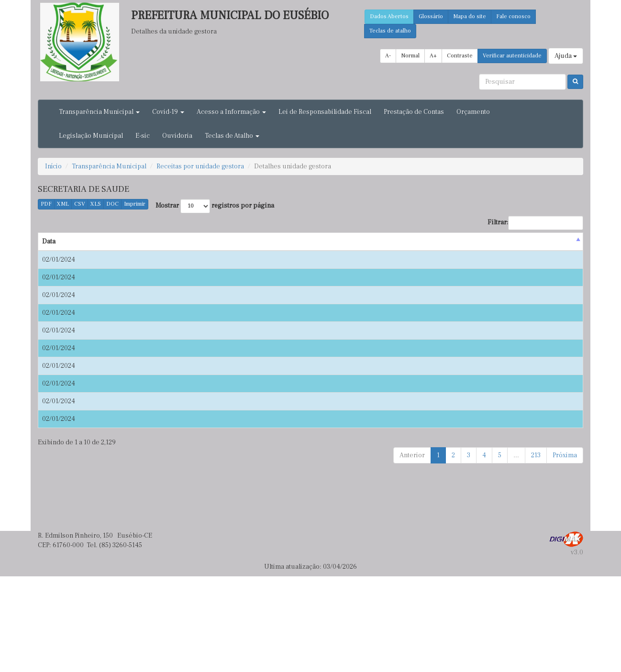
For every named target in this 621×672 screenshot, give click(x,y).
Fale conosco (513, 17)
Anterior (412, 551)
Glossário (431, 17)
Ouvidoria (177, 136)
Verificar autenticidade (512, 56)
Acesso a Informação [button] (231, 112)
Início (53, 166)
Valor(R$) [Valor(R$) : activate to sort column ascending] (559, 242)
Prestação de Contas (414, 112)
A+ (433, 56)
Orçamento (473, 112)
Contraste (460, 56)
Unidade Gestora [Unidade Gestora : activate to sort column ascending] (454, 242)
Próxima (565, 551)
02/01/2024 (59, 260)
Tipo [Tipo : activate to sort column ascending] (494, 242)
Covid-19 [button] (168, 112)
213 (536, 551)
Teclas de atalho (390, 31)
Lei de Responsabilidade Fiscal (325, 112)
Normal (410, 56)
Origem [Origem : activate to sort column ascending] (96, 242)
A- (388, 56)
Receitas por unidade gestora (200, 166)
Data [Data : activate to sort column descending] (49, 242)
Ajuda (566, 56)
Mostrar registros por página (215, 206)
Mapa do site (470, 17)
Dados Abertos (389, 17)
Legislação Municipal (91, 136)
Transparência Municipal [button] (99, 112)
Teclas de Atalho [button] (232, 136)
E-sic (143, 136)
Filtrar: (535, 223)
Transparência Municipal (109, 166)
